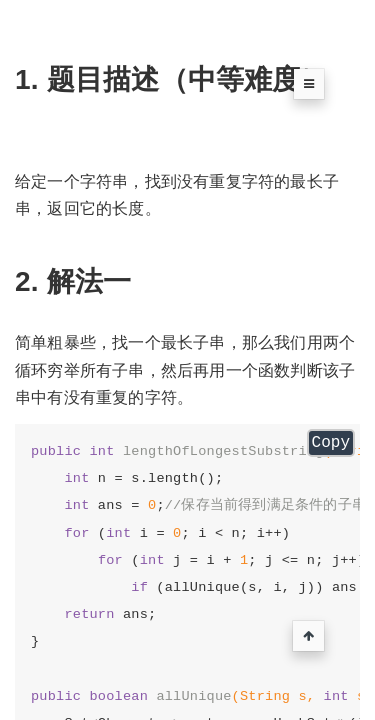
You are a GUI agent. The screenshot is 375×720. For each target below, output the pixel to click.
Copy (331, 443)
